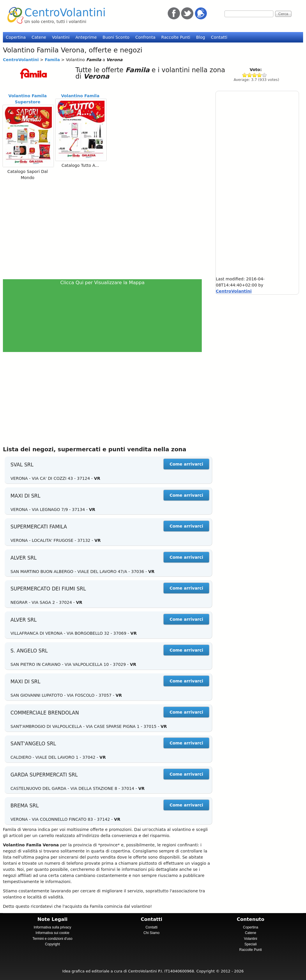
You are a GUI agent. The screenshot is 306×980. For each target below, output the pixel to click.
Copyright (52, 944)
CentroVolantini (65, 13)
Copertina (16, 37)
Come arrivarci (186, 464)
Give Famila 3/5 (255, 75)
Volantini (61, 37)
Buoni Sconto (116, 37)
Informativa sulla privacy (53, 927)
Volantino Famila (80, 96)
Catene (39, 37)
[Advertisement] (105, 229)
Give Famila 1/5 (245, 75)
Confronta (145, 37)
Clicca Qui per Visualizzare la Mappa (102, 283)
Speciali (251, 944)
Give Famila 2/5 (250, 75)
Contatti (219, 37)
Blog (200, 37)
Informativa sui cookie (52, 933)
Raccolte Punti (176, 37)
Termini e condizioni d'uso (53, 939)
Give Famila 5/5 (265, 75)
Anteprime (86, 37)
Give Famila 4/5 (260, 75)
